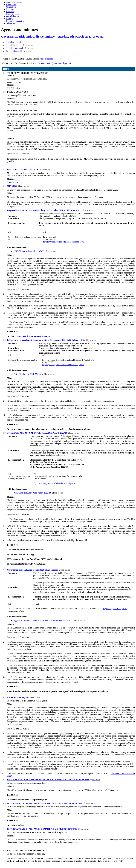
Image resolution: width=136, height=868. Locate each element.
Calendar (10, 12)
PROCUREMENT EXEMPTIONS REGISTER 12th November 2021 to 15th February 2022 (54, 780)
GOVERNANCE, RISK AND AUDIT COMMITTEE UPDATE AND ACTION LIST (51, 803)
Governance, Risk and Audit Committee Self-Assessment (38, 570)
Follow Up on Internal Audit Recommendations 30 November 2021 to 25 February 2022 (52, 340)
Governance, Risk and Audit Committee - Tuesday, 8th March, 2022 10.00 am (53, 36)
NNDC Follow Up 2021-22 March (34, 374)
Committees (11, 5)
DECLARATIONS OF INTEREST (29, 170)
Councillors (11, 7)
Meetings (10, 9)
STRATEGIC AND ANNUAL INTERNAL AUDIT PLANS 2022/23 (43, 433)
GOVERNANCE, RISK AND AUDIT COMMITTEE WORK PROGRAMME (48, 829)
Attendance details (14, 42)
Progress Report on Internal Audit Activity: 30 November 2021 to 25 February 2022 (50, 210)
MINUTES (18, 186)
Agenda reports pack (20, 48)
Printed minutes (19, 51)
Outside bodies (13, 16)
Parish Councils (13, 14)
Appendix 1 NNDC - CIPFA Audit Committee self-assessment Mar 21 (49, 620)
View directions (46, 59)
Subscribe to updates (15, 21)
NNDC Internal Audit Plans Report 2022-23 (38, 493)
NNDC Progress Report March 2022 (35, 251)
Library (9, 19)
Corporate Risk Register (23, 697)
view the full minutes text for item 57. (34, 336)
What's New (11, 23)
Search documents (14, 2)
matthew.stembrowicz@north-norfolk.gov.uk (52, 63)
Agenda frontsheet (20, 45)
